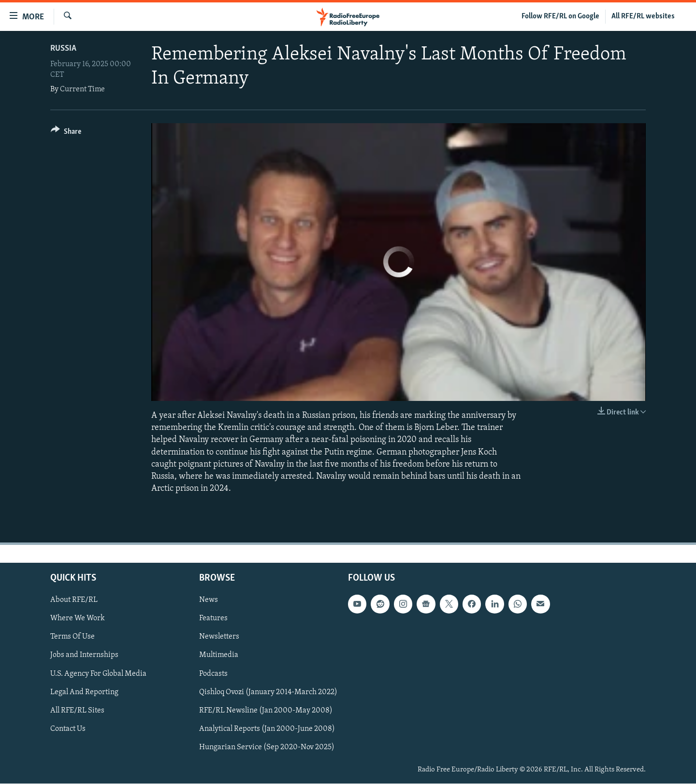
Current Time (82, 89)
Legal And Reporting (84, 692)
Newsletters (219, 637)
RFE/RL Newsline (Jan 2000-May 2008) (266, 711)
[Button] (66, 133)
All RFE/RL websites (643, 16)
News (209, 600)
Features (213, 619)
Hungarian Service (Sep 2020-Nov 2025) (267, 747)
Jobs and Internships (84, 656)
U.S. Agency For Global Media (98, 674)
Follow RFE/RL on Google (560, 16)
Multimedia (219, 656)
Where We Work (78, 619)
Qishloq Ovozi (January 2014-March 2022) (268, 692)
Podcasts (213, 674)
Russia (63, 49)
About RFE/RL (74, 600)
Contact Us (68, 729)
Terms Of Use (72, 637)
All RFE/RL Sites (77, 711)
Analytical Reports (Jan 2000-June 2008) (267, 729)
